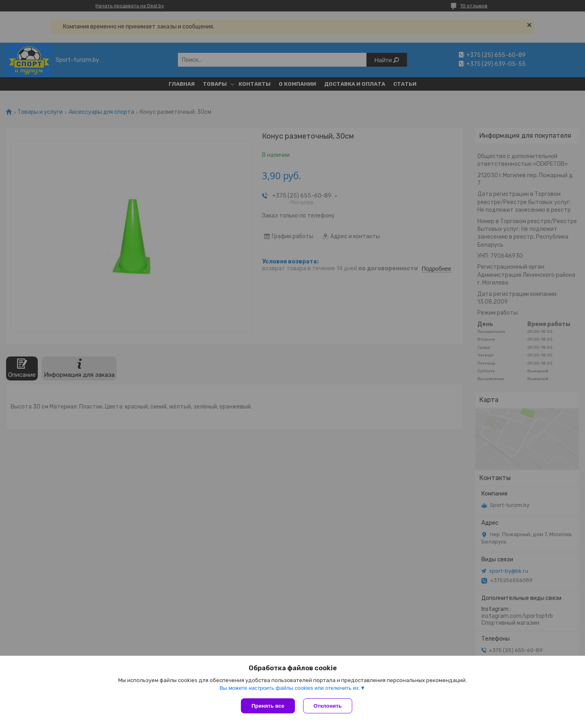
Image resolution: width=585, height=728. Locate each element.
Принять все (268, 706)
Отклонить (328, 706)
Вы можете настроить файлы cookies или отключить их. (290, 688)
